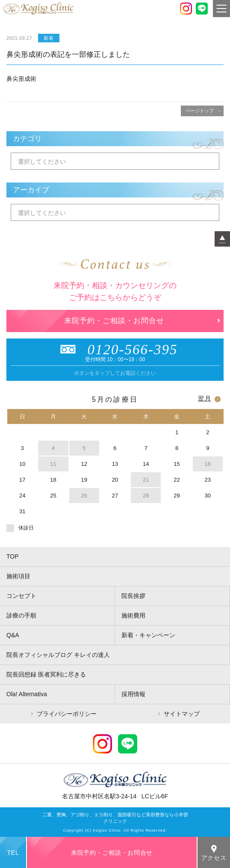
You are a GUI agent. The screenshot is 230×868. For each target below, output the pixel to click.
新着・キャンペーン (148, 635)
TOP (13, 556)
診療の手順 (21, 615)
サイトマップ (182, 714)
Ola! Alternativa (27, 694)
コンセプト (21, 596)
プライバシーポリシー (67, 714)
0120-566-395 (115, 350)
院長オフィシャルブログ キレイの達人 (58, 655)
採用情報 (133, 694)
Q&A (13, 635)
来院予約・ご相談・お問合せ (114, 321)
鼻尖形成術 (21, 79)
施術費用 (133, 615)
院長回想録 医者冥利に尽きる (46, 674)
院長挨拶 (133, 596)
